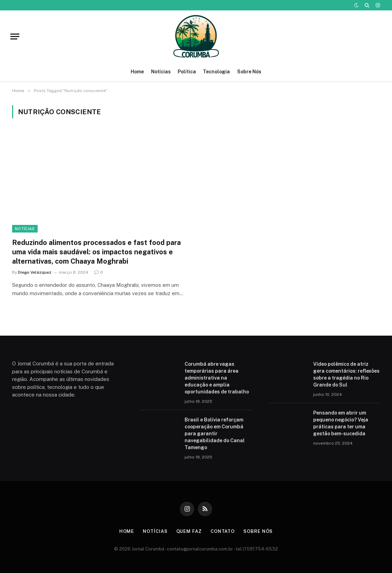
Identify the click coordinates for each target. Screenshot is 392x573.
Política (187, 72)
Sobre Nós (249, 72)
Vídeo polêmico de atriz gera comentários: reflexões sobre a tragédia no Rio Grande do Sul (346, 374)
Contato (223, 531)
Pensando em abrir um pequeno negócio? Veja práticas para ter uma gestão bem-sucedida (341, 423)
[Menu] (15, 37)
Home (137, 72)
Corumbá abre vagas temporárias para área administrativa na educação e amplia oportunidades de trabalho (217, 378)
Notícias (161, 72)
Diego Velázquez (35, 272)
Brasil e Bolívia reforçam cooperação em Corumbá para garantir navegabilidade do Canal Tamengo (215, 434)
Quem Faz (189, 531)
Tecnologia (216, 72)
